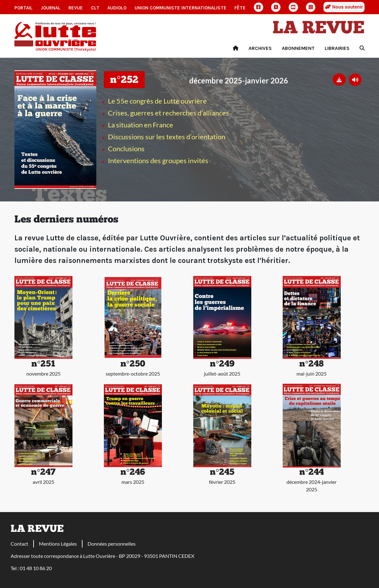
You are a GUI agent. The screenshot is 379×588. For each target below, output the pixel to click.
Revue (76, 8)
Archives (260, 48)
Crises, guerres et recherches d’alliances (168, 113)
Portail (24, 8)
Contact (19, 544)
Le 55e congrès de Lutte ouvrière (157, 101)
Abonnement (298, 48)
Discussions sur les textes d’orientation (167, 137)
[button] (339, 80)
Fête (240, 8)
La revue (319, 29)
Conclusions (126, 149)
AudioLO (117, 8)
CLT (95, 8)
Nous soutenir (344, 7)
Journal (51, 8)
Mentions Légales (58, 544)
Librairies (337, 48)
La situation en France (141, 125)
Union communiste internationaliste (181, 8)
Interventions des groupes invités (158, 160)
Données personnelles (112, 544)
